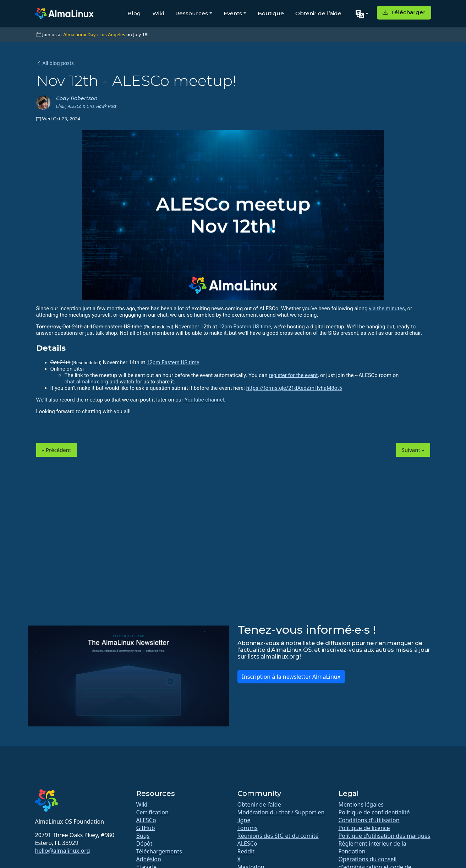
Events (233, 13)
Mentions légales (361, 804)
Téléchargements (159, 851)
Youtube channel (204, 400)
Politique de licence (364, 828)
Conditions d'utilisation (369, 820)
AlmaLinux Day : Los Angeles (94, 34)
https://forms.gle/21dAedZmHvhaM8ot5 (294, 388)
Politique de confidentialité (374, 812)
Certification (152, 812)
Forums (248, 828)
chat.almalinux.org (86, 382)
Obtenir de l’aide (318, 13)
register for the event (293, 375)
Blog (134, 13)
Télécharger (404, 12)
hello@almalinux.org (63, 851)
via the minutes (387, 309)
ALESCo (146, 820)
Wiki (158, 13)
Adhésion (149, 859)
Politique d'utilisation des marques (385, 836)
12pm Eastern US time (245, 327)
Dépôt (144, 844)
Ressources (192, 13)
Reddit (246, 851)
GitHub (146, 828)
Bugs (143, 836)
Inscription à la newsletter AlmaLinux (291, 677)
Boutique (271, 13)
